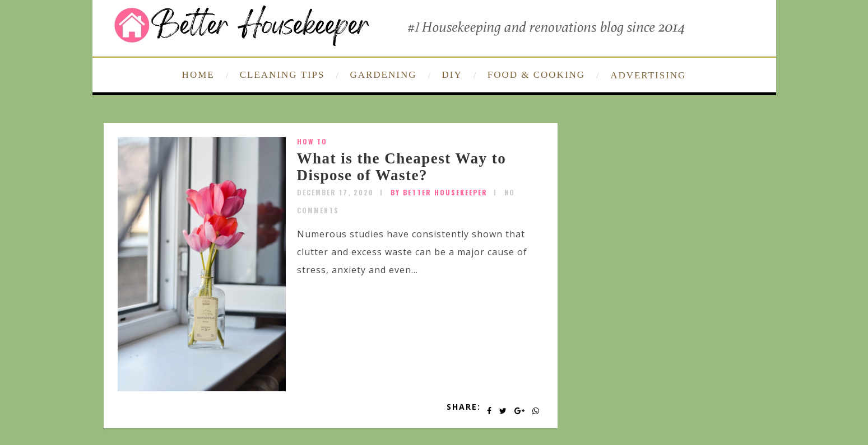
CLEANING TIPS (282, 75)
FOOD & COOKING (536, 75)
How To (312, 141)
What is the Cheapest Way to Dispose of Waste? (402, 167)
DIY (452, 75)
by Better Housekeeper (439, 192)
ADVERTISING (648, 75)
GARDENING (383, 75)
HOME (198, 75)
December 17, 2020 (335, 192)
